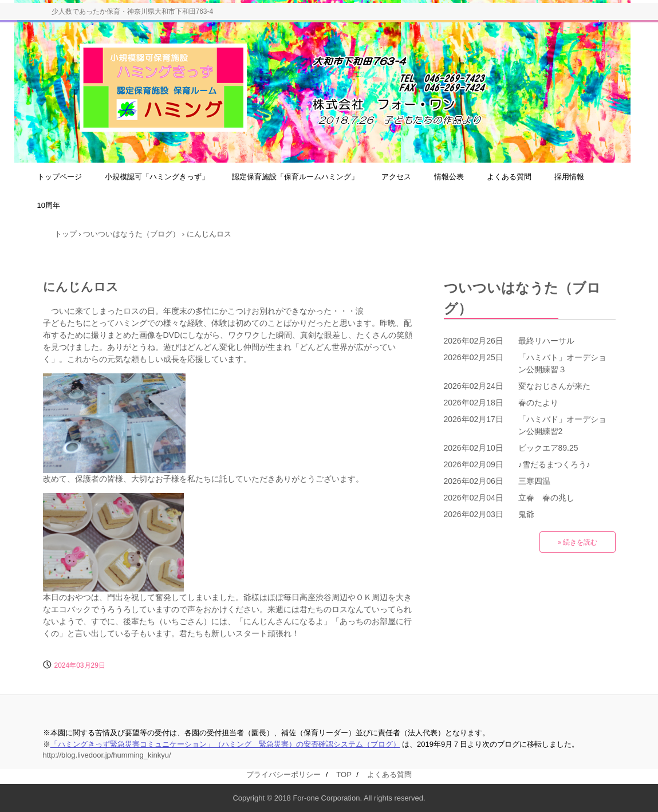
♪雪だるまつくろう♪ (554, 464)
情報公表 (449, 177)
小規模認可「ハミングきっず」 (157, 177)
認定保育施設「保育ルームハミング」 (295, 177)
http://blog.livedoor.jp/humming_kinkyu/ (107, 755)
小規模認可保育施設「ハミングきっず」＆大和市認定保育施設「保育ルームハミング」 (346, 92)
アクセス (396, 177)
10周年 (49, 205)
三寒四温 (534, 481)
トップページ (60, 177)
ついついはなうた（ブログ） (522, 298)
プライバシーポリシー (283, 774)
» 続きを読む (577, 542)
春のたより (538, 403)
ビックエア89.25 (548, 448)
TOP (344, 774)
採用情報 (569, 177)
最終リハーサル (546, 341)
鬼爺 (526, 514)
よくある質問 (509, 177)
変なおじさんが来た (554, 386)
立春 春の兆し (546, 498)
